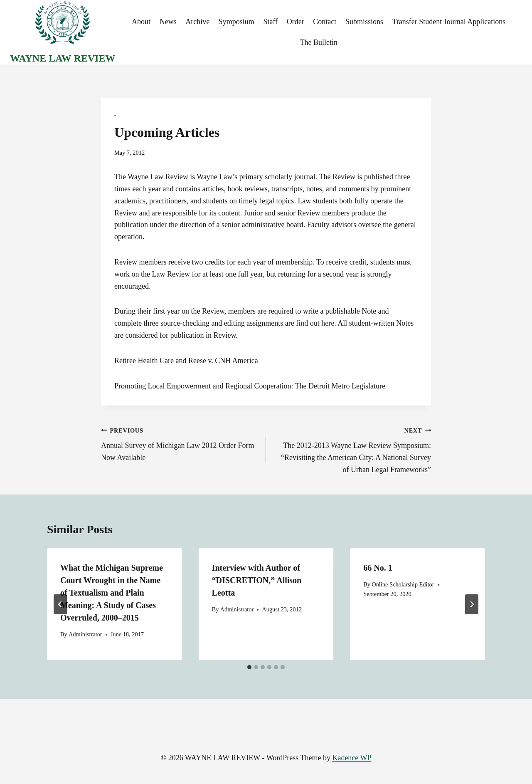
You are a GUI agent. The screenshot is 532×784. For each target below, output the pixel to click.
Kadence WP (352, 758)
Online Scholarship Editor (403, 584)
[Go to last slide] (60, 604)
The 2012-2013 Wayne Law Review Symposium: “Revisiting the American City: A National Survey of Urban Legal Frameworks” (352, 449)
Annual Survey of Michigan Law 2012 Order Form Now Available (180, 443)
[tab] (249, 667)
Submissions (364, 22)
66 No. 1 (378, 568)
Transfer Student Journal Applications (449, 22)
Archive (197, 22)
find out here (315, 323)
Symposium (236, 22)
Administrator (85, 634)
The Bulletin (318, 42)
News (168, 22)
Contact (325, 22)
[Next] (472, 604)
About (141, 22)
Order (296, 22)
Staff (270, 22)
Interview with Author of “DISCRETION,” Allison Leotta (257, 580)
